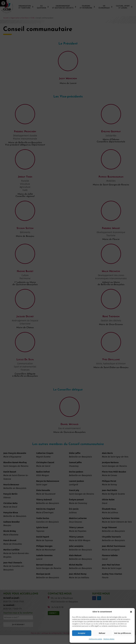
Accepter (82, 633)
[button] (131, 612)
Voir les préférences (123, 633)
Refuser (102, 633)
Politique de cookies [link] (96, 639)
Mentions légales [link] (109, 639)
